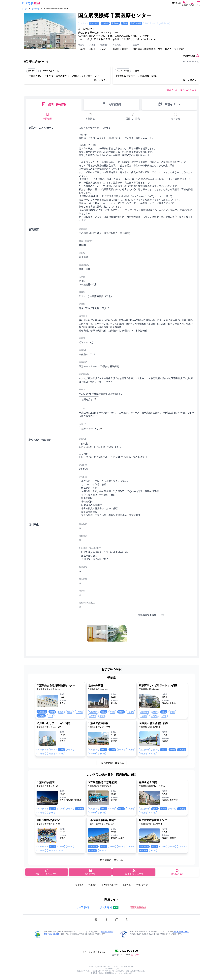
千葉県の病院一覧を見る (111, 763)
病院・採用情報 (54, 104)
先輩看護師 (111, 104)
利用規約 (92, 885)
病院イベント (169, 104)
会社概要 (79, 885)
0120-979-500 (129, 951)
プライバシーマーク (181, 932)
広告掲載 (127, 885)
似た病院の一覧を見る (111, 860)
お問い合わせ (142, 885)
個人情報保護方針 (110, 885)
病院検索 (35, 9)
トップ (24, 9)
